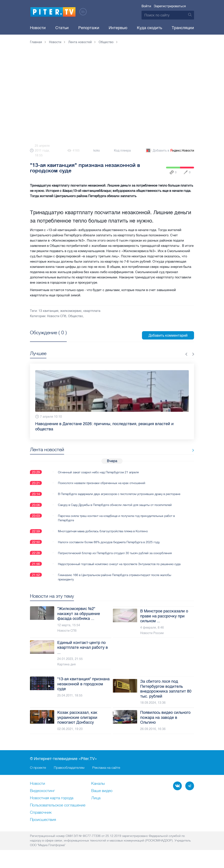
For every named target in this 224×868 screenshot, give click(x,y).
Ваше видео (102, 800)
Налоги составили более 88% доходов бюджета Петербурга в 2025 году (109, 546)
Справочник (41, 821)
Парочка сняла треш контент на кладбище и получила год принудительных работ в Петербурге (116, 522)
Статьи (62, 28)
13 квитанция (48, 311)
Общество (75, 316)
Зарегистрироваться (170, 6)
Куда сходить (150, 28)
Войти (146, 6)
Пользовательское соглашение (58, 814)
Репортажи (89, 28)
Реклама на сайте (106, 776)
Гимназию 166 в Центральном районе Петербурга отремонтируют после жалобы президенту (115, 586)
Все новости (180, 450)
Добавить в (170, 151)
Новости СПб (57, 316)
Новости (38, 28)
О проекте (38, 776)
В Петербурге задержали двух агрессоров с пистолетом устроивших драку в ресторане (111, 496)
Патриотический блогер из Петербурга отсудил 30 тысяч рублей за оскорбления (115, 557)
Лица (96, 807)
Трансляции (183, 28)
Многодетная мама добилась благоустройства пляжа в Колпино (103, 536)
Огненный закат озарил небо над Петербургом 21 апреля (98, 472)
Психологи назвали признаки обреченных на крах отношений (102, 483)
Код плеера (122, 151)
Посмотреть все (44, 338)
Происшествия (43, 829)
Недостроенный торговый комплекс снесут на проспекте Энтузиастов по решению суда (116, 571)
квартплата (92, 311)
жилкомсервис (71, 311)
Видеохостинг (42, 800)
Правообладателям (69, 776)
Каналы (98, 792)
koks (97, 151)
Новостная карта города (52, 807)
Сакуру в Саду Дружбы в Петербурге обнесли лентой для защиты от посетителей (115, 509)
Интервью (118, 28)
